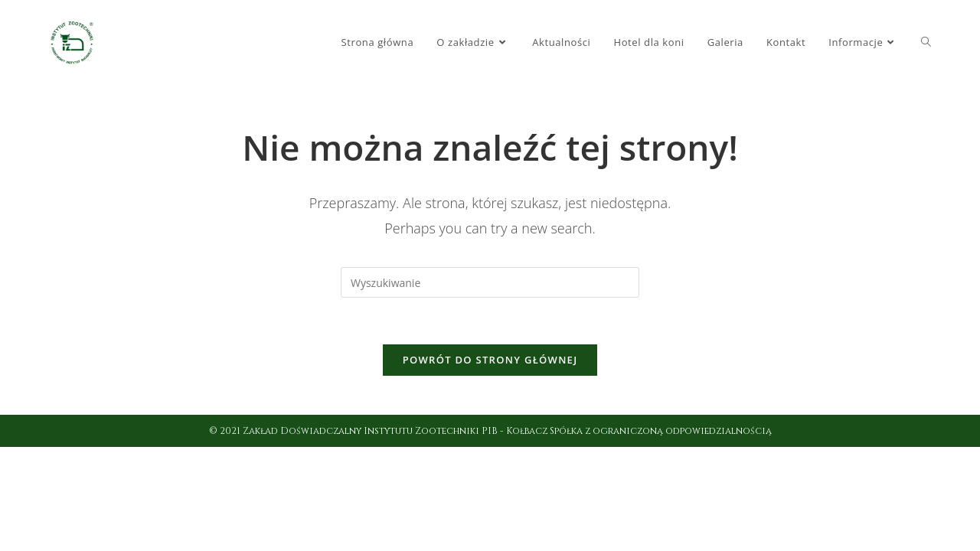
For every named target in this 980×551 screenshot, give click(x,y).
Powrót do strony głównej (490, 360)
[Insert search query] (490, 282)
